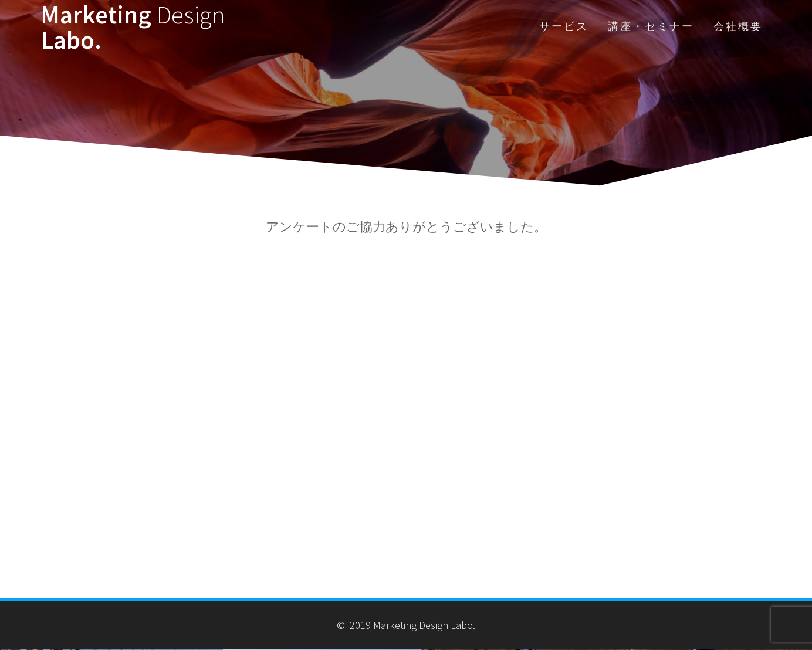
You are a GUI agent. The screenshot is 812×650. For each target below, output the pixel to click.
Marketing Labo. (133, 27)
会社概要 (738, 26)
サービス (564, 26)
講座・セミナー (651, 26)
